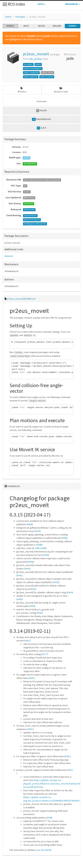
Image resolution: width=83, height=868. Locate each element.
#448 (31, 562)
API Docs (22, 90)
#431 (20, 575)
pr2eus (38, 64)
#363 (30, 729)
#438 (46, 555)
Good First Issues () (32, 220)
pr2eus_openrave (31, 77)
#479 (38, 531)
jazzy (26, 26)
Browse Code (61, 90)
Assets (42, 110)
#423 (56, 582)
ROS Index (14, 4)
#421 (33, 589)
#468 (44, 548)
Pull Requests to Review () (35, 224)
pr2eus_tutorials (47, 77)
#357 (71, 770)
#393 (40, 613)
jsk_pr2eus (36, 59)
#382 (27, 641)
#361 (67, 756)
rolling (57, 26)
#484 (30, 524)
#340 (49, 818)
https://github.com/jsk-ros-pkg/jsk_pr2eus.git (42, 180)
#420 (20, 599)
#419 (70, 592)
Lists (42, 4)
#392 (32, 606)
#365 (32, 678)
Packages (20, 17)
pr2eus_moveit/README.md (21, 299)
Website (9, 256)
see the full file (44, 850)
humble (10, 26)
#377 (44, 654)
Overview (41, 101)
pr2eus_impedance (31, 73)
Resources (73, 4)
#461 (38, 548)
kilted (41, 26)
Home (8, 17)
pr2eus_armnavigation (33, 69)
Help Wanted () (30, 216)
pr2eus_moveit (36, 54)
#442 (27, 569)
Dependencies (42, 119)
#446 (39, 545)
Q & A (41, 128)
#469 (64, 538)
